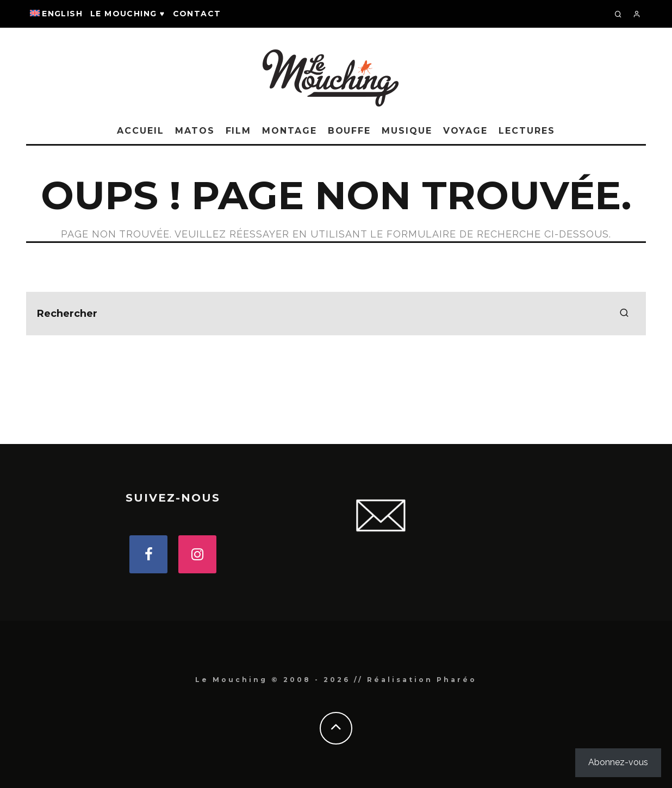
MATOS (195, 131)
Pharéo (457, 680)
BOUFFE (350, 131)
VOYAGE (466, 131)
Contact (197, 14)
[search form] (336, 314)
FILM (239, 131)
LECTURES (527, 131)
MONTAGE (289, 131)
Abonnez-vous (618, 762)
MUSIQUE (407, 131)
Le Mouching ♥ (128, 14)
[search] (624, 314)
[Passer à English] (56, 14)
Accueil (140, 131)
